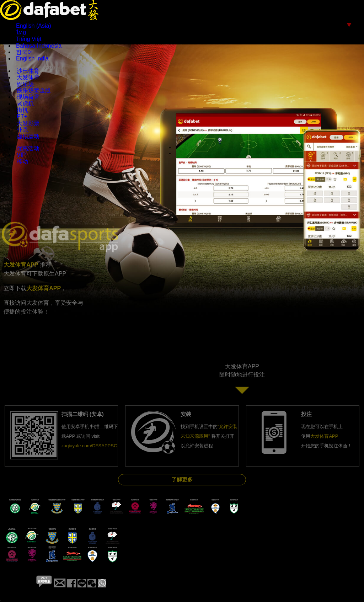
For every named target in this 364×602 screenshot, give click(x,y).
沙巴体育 (28, 71)
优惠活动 (28, 148)
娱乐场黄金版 (34, 90)
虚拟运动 (28, 136)
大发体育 (28, 77)
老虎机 (25, 104)
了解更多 (182, 480)
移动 (22, 162)
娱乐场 (25, 84)
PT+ (22, 116)
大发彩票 (28, 123)
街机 (22, 110)
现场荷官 (28, 97)
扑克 (22, 130)
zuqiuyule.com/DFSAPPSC (89, 446)
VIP (21, 155)
